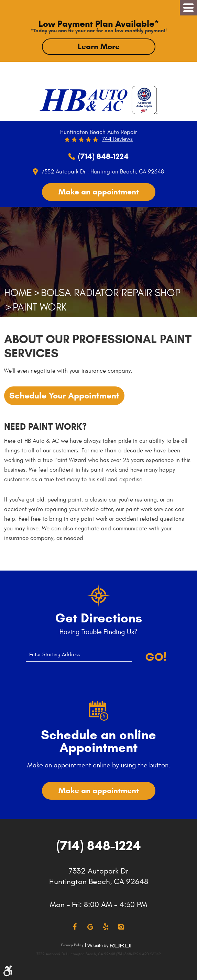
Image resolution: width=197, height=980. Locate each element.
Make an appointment (99, 192)
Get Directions (98, 618)
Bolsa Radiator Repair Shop (111, 293)
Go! (156, 657)
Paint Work (40, 307)
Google (90, 927)
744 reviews (117, 139)
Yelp (106, 927)
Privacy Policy (72, 945)
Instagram (121, 927)
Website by (109, 946)
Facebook (75, 927)
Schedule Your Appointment (64, 396)
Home (18, 293)
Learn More (99, 46)
